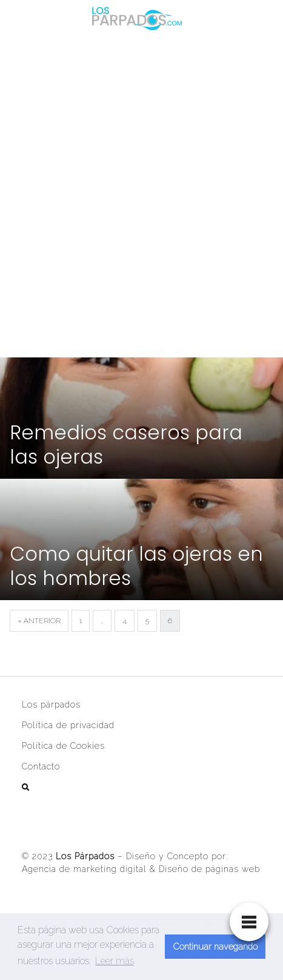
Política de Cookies (63, 746)
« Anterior (39, 621)
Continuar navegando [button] (215, 946)
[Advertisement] (141, 194)
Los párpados (51, 705)
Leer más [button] (115, 961)
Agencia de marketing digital (84, 869)
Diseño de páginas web (209, 869)
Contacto (41, 766)
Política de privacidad (68, 725)
